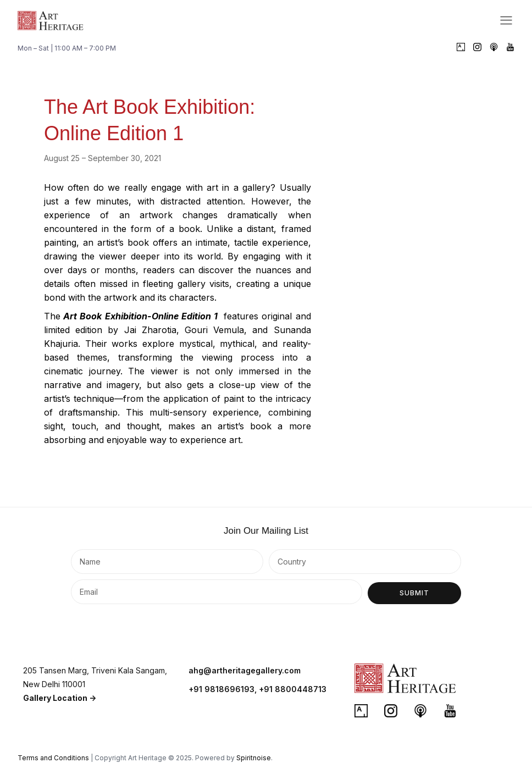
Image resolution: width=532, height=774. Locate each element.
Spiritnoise (254, 758)
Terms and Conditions (53, 758)
